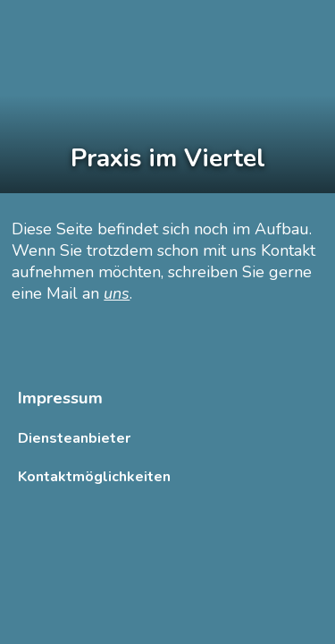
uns (117, 293)
